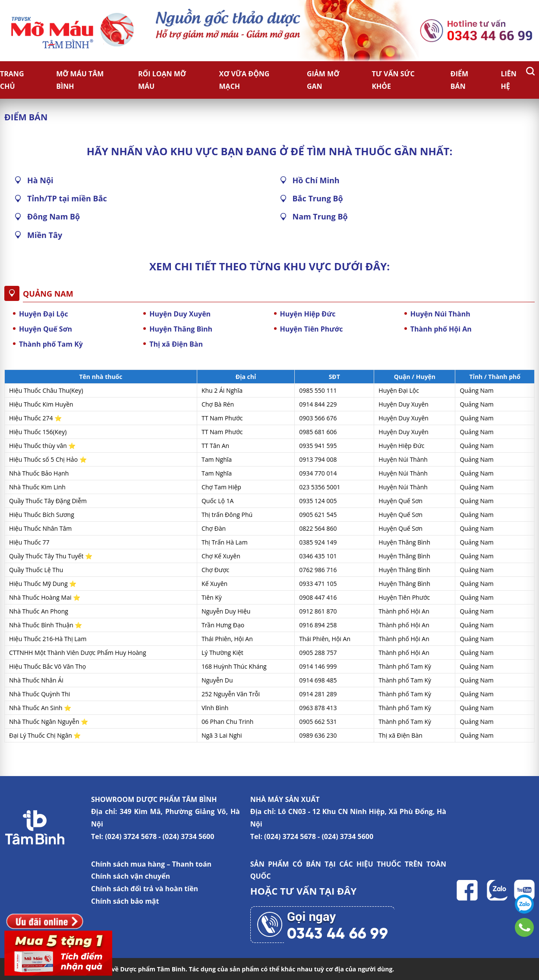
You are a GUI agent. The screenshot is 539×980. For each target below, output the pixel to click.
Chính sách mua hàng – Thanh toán (151, 864)
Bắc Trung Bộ (318, 198)
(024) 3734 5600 (189, 836)
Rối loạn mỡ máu (162, 80)
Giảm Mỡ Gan (323, 80)
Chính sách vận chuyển (131, 876)
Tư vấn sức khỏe (393, 80)
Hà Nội (40, 180)
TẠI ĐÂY (338, 891)
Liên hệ (508, 80)
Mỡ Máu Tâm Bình (80, 80)
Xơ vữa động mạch (244, 80)
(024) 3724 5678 (131, 836)
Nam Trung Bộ (320, 216)
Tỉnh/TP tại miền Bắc (67, 198)
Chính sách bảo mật (125, 901)
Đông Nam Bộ (54, 216)
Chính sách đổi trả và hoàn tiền (145, 889)
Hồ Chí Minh (316, 180)
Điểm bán (459, 80)
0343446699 (524, 927)
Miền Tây (45, 235)
